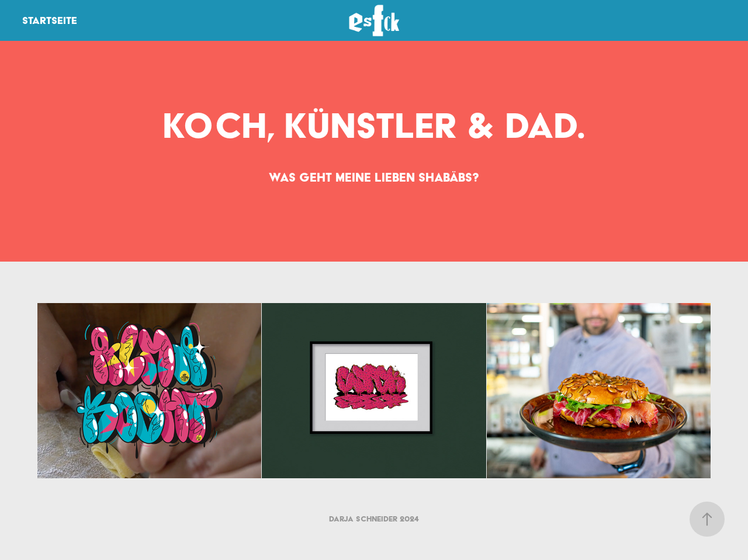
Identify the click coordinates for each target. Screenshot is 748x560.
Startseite (50, 20)
